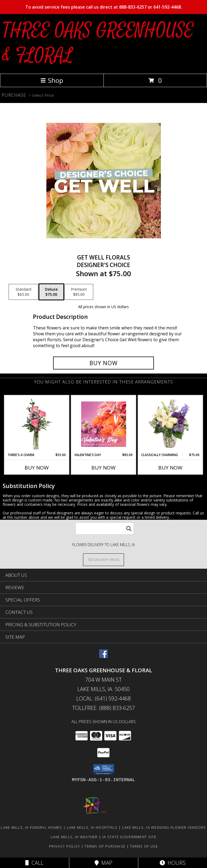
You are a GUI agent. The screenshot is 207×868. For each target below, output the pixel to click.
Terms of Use (144, 846)
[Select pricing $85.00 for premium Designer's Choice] (79, 292)
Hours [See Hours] (173, 863)
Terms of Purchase (105, 846)
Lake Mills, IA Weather (74, 837)
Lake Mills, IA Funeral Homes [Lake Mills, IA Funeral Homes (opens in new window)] (31, 827)
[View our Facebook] (103, 656)
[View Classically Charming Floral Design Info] (170, 424)
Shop (52, 80)
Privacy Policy (65, 846)
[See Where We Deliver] (103, 559)
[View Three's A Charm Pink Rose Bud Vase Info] (37, 424)
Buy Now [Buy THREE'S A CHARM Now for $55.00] (37, 468)
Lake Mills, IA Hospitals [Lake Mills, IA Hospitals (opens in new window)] (92, 827)
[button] (104, 770)
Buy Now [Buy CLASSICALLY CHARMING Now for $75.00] (170, 468)
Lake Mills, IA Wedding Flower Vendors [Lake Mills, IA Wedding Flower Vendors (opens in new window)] (164, 827)
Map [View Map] (103, 863)
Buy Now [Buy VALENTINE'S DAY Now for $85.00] (103, 468)
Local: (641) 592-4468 (103, 698)
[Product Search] (105, 529)
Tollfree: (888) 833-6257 (104, 708)
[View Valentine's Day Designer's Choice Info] (104, 424)
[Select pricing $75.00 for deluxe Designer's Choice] (51, 292)
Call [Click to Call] (34, 863)
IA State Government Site (129, 837)
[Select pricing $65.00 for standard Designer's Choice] (23, 292)
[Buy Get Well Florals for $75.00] (103, 363)
